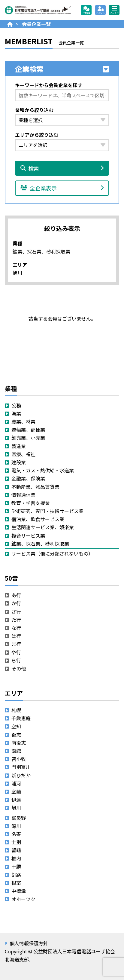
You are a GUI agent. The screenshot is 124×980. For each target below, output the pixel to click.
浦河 (16, 783)
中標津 (19, 891)
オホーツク (23, 899)
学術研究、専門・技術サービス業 (47, 511)
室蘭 (16, 791)
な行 (16, 628)
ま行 (16, 644)
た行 (16, 620)
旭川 (16, 808)
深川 (16, 826)
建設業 (19, 462)
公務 (16, 405)
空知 (16, 726)
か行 (16, 603)
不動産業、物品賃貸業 (35, 487)
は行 (16, 636)
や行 (16, 652)
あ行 (16, 595)
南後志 (19, 743)
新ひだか (21, 775)
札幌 (16, 710)
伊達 (16, 800)
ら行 (16, 660)
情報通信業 (23, 495)
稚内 (16, 858)
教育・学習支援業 (31, 503)
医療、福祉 (23, 454)
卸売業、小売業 (28, 438)
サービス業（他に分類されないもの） (52, 553)
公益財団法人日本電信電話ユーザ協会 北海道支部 (38, 10)
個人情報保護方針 (29, 943)
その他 (19, 668)
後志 (16, 735)
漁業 (16, 413)
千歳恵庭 (21, 718)
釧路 (16, 875)
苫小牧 (19, 759)
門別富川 (21, 767)
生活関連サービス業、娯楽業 (43, 527)
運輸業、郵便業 (28, 430)
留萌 (16, 850)
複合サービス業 (28, 535)
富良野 (19, 818)
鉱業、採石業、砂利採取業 (40, 544)
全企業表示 (62, 188)
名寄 (16, 834)
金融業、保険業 (28, 478)
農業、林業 (23, 421)
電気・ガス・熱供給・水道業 (43, 470)
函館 (16, 751)
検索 (62, 168)
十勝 (16, 867)
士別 (16, 842)
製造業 (19, 446)
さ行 (16, 612)
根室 (16, 883)
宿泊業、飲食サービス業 (38, 519)
